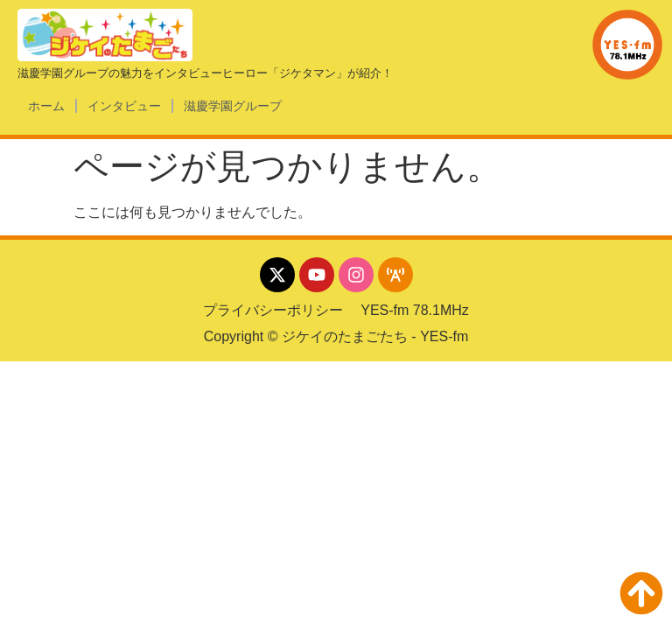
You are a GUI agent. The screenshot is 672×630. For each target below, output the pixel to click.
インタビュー (124, 106)
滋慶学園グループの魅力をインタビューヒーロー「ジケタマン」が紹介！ (205, 73)
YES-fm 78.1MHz (415, 310)
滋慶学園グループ (233, 106)
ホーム (46, 106)
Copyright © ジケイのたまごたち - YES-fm (336, 336)
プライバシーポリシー (273, 310)
